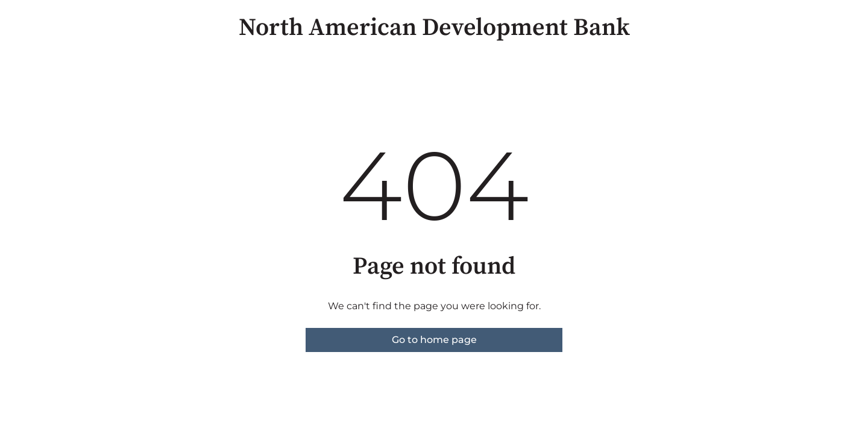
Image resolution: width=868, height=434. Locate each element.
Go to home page (434, 340)
